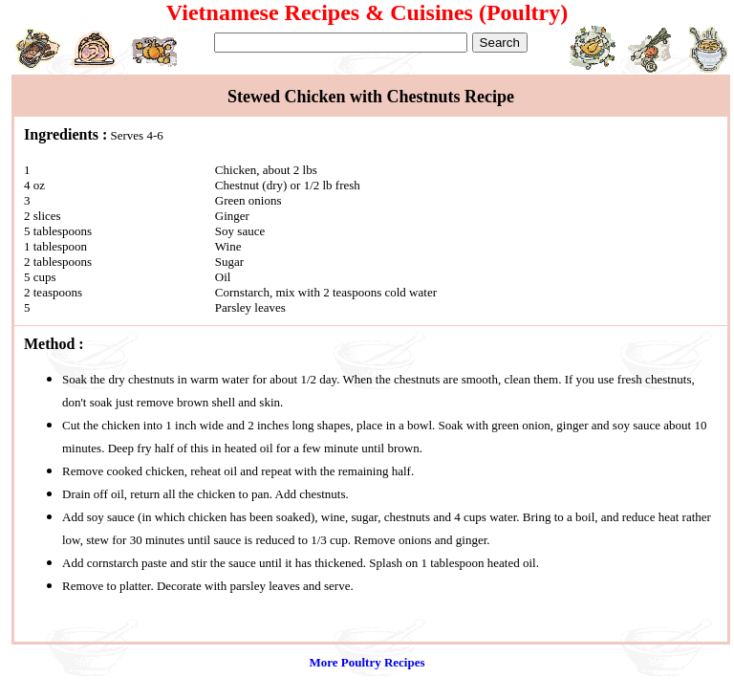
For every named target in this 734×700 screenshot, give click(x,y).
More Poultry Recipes (367, 662)
